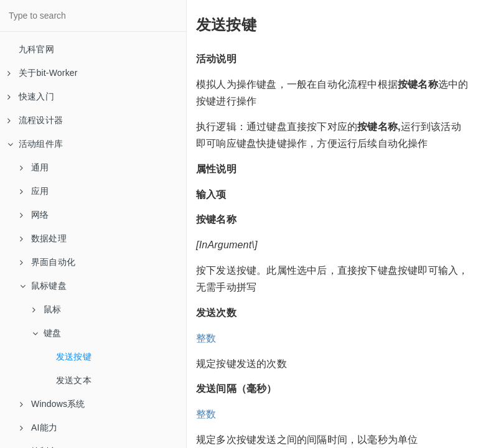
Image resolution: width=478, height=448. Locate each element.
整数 (206, 338)
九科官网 (36, 49)
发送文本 (74, 380)
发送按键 (74, 357)
